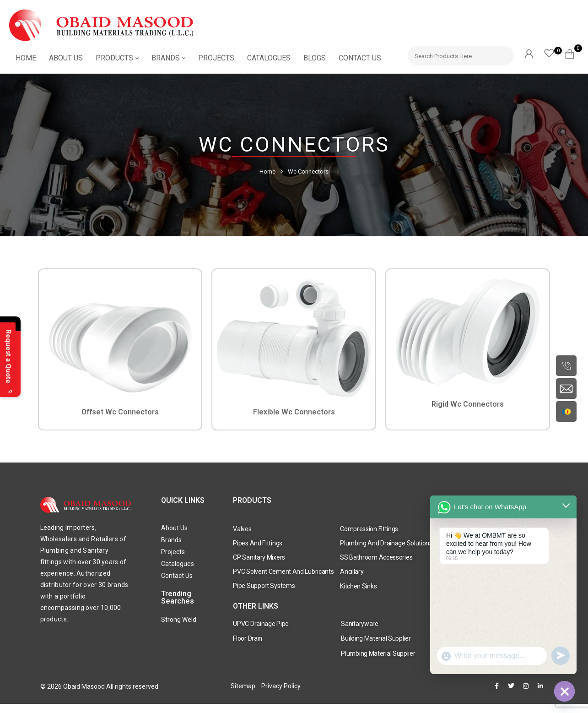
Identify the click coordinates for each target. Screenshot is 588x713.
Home (267, 171)
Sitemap (243, 686)
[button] (573, 53)
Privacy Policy (281, 686)
